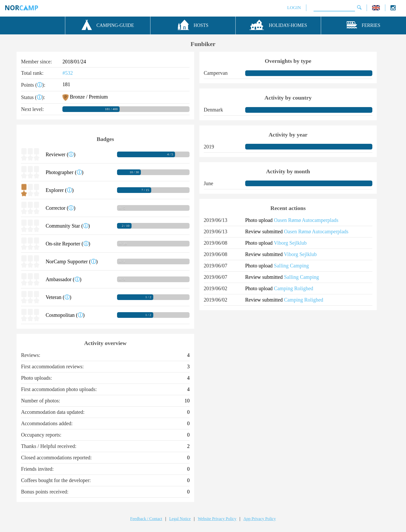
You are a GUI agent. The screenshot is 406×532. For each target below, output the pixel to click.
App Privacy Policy (260, 519)
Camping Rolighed (294, 288)
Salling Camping (291, 266)
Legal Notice (180, 519)
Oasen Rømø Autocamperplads (306, 220)
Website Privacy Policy (217, 519)
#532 (68, 73)
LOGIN (294, 8)
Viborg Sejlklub (290, 243)
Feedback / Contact (146, 519)
